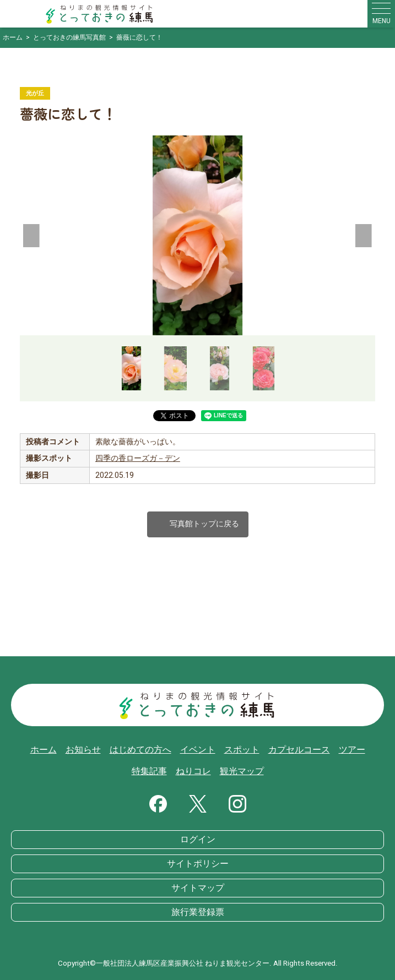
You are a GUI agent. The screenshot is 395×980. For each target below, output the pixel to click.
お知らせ (83, 750)
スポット (242, 750)
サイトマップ (198, 888)
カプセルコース (299, 750)
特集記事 (149, 771)
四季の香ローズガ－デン (138, 458)
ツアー (352, 750)
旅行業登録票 (198, 912)
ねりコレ (193, 771)
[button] (31, 236)
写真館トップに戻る (198, 524)
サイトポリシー (198, 864)
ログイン (198, 840)
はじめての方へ (140, 750)
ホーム (44, 750)
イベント (198, 750)
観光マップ (242, 771)
